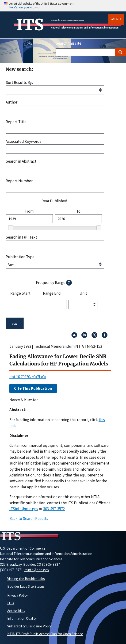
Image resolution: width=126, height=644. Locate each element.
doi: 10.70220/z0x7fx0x (28, 377)
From (29, 211)
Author (11, 102)
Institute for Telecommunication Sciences (67, 20)
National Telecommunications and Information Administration (85, 28)
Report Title (16, 122)
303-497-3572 (54, 509)
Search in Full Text (21, 237)
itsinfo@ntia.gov (36, 570)
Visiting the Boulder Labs (26, 579)
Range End (52, 293)
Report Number (19, 181)
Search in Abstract (21, 161)
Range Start (20, 293)
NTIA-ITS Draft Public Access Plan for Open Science (45, 634)
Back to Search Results (29, 519)
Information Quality (22, 618)
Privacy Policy (17, 595)
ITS (30, 25)
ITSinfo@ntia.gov (24, 509)
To (78, 211)
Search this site (69, 43)
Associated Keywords (23, 141)
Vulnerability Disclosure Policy (29, 626)
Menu (116, 19)
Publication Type (20, 257)
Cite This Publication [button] (33, 388)
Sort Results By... (20, 83)
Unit (83, 293)
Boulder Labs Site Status (26, 586)
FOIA (11, 603)
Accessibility (16, 611)
